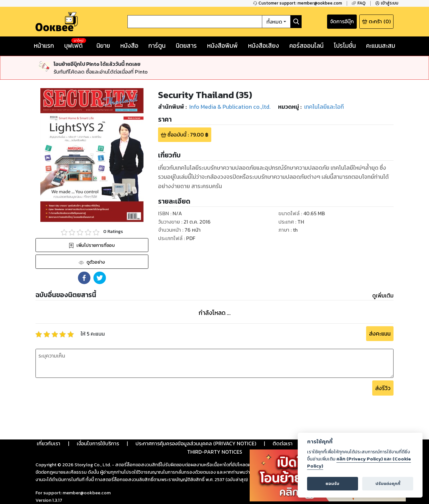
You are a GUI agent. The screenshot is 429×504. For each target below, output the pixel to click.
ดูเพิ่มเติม (383, 296)
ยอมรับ (332, 484)
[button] (84, 278)
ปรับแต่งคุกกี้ (388, 484)
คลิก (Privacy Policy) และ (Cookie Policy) (359, 462)
